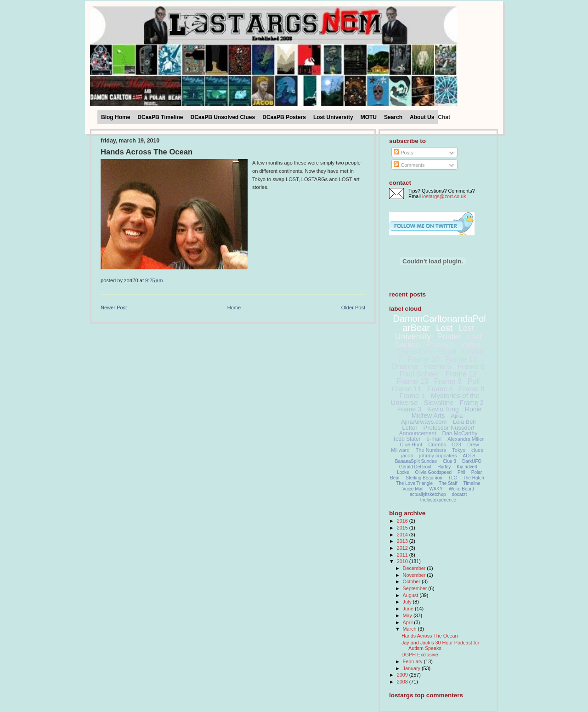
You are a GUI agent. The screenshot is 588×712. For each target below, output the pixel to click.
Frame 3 (409, 409)
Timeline (472, 483)
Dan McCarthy (460, 433)
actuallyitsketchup (428, 494)
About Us (422, 117)
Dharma (405, 367)
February (413, 661)
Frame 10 (423, 359)
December (415, 568)
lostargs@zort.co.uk (444, 196)
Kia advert (467, 467)
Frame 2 (472, 403)
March (410, 629)
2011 (403, 555)
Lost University (333, 117)
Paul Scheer (420, 374)
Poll (474, 381)
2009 (403, 675)
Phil (461, 472)
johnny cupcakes (438, 456)
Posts (403, 153)
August (411, 595)
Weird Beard (461, 489)
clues (477, 450)
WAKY (436, 489)
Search (393, 117)
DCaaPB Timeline (160, 117)
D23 (457, 444)
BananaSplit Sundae (416, 461)
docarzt (460, 494)
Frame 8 (448, 381)
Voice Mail (413, 489)
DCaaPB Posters (284, 117)
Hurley (444, 467)
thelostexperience (438, 500)
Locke (403, 472)
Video (470, 345)
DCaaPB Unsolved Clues (223, 117)
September (416, 588)
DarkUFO (472, 461)
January (412, 668)
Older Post (353, 308)
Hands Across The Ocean (147, 152)
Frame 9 (472, 389)
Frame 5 (438, 367)
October (412, 581)
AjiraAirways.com (424, 422)
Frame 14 (461, 359)
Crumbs (437, 444)
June (409, 609)
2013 (403, 541)
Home (234, 308)
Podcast (440, 345)
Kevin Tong (443, 409)
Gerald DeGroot (416, 467)
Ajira (457, 416)
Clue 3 (449, 461)
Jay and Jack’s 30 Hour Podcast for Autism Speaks (440, 645)
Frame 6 (471, 367)
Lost (444, 328)
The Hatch (474, 478)
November (415, 575)
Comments (409, 165)
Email (447, 352)
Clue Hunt (411, 444)
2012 (403, 548)
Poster (449, 336)
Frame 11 (407, 389)
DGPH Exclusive (420, 655)
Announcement (418, 433)
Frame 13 (413, 381)
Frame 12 (461, 374)
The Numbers (431, 450)
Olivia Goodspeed (434, 472)
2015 (403, 528)
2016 (403, 521)
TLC (453, 478)
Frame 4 (440, 389)
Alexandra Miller (466, 439)
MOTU (369, 117)
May (408, 615)
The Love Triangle (414, 483)
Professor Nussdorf (449, 428)
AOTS (469, 456)
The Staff (448, 483)
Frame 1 (412, 396)
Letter (410, 428)
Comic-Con (413, 352)
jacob (407, 456)
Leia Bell (464, 422)
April (409, 622)
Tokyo (459, 450)
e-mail (434, 439)
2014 (403, 535)
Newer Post (114, 308)
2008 (403, 682)
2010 (403, 561)
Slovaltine (439, 402)
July (408, 602)
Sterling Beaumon (424, 478)
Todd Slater (407, 439)
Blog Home (116, 117)
